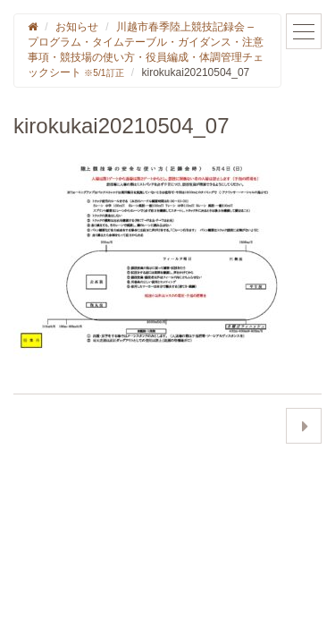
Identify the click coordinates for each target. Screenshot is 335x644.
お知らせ (77, 27)
